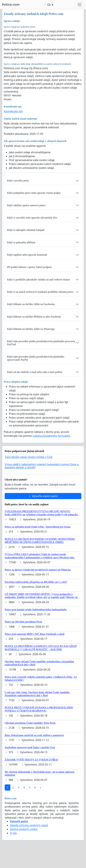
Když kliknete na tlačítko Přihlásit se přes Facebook (34, 317)
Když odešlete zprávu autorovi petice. (27, 205)
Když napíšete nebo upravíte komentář (27, 255)
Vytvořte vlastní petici (43, 496)
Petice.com (11, 4)
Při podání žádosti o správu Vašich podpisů (29, 267)
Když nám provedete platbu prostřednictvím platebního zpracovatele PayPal (36, 358)
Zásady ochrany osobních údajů (29, 825)
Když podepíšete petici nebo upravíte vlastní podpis (34, 193)
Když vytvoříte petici (18, 181)
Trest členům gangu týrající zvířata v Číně (29, 457)
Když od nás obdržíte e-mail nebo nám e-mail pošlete (35, 372)
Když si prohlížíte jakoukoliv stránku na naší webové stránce (39, 280)
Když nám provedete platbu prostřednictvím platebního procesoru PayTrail (41, 343)
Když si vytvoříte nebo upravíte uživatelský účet (32, 218)
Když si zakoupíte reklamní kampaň (26, 230)
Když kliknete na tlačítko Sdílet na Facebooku (31, 304)
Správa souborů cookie (24, 829)
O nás (13, 833)
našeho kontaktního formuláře (51, 436)
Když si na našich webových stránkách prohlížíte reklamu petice (40, 292)
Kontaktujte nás (13, 111)
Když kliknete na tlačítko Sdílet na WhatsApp (31, 329)
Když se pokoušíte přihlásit (21, 242)
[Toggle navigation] (80, 5)
